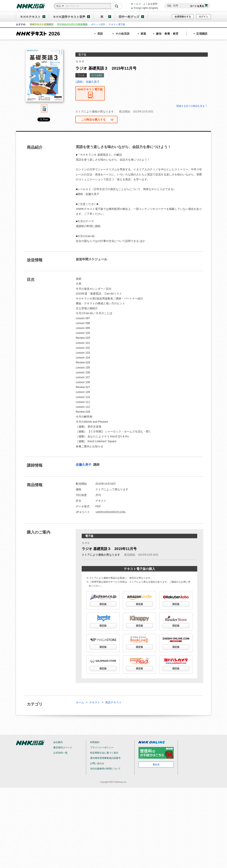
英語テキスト (113, 702)
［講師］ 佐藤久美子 (87, 82)
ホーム (80, 702)
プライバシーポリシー (102, 748)
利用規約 (95, 742)
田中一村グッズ (129, 17)
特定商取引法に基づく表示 (104, 753)
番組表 (156, 765)
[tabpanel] (44, 77)
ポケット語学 (98, 24)
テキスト (95, 702)
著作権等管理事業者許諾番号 (105, 758)
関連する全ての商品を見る (192, 106)
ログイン (203, 17)
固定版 (103, 604)
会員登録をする (183, 17)
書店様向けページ (63, 748)
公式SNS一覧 (60, 753)
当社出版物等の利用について (105, 769)
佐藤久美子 (84, 465)
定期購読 (202, 34)
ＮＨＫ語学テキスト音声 (69, 17)
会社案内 (58, 742)
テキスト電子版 (117, 24)
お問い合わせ (97, 763)
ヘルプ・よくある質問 (146, 4)
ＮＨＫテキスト (30, 17)
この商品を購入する (93, 120)
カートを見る (199, 6)
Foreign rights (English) (146, 8)
